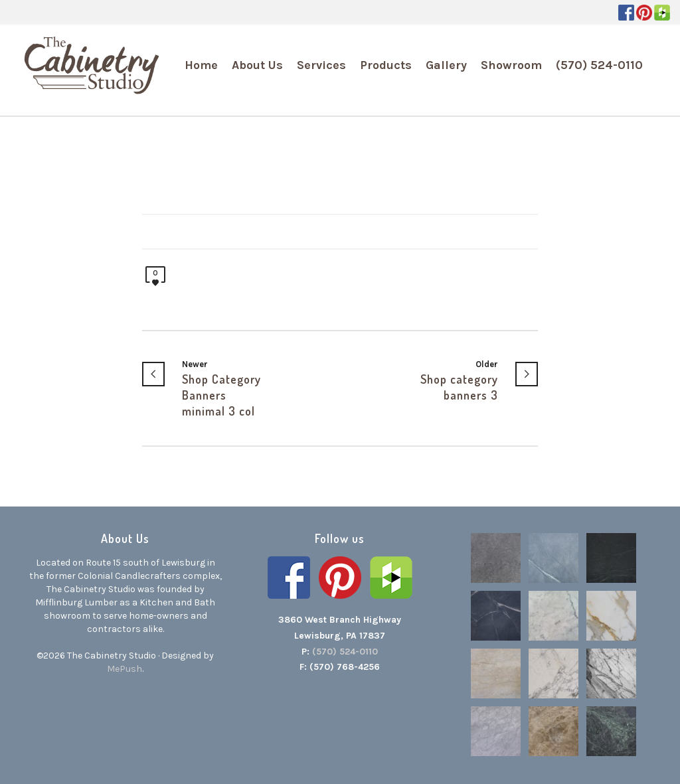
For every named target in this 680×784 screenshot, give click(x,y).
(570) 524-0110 (345, 652)
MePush (125, 669)
